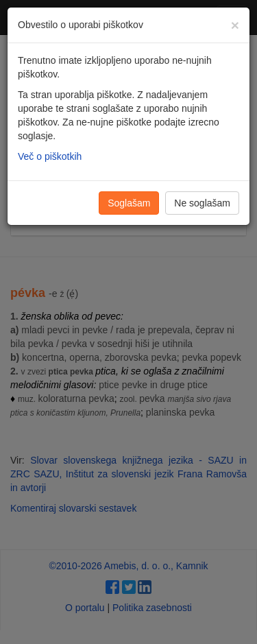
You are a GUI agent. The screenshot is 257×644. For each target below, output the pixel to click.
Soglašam (129, 203)
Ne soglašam (202, 203)
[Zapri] (235, 25)
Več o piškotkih (50, 156)
